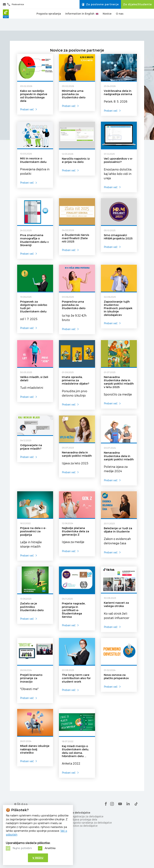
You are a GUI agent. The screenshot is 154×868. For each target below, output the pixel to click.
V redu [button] (38, 858)
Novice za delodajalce (84, 826)
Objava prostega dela (84, 819)
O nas (120, 20)
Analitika (50, 848)
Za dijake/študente (137, 4)
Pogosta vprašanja (49, 20)
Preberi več (29, 109)
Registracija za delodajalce (87, 816)
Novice (107, 20)
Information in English (82, 20)
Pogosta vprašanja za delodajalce (91, 823)
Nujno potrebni (22, 848)
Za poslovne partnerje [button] (100, 4)
